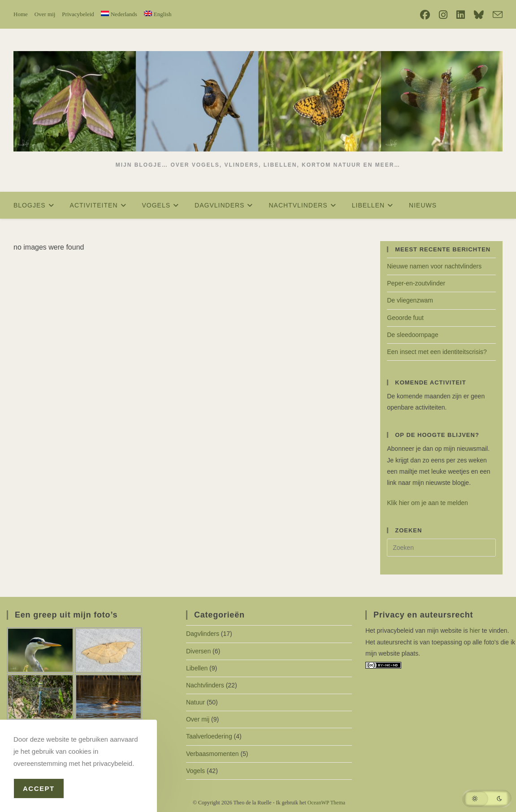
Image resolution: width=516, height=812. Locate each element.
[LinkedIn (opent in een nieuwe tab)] (461, 15)
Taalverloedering (209, 736)
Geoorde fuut (405, 318)
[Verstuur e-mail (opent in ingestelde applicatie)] (495, 15)
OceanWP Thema (326, 803)
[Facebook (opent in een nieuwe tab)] (425, 15)
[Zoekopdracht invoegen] (441, 548)
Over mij (45, 14)
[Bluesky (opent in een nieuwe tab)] (479, 15)
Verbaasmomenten (212, 754)
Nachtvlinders (205, 685)
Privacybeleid (78, 14)
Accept (39, 788)
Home (21, 14)
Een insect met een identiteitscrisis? (437, 352)
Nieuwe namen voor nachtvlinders (434, 266)
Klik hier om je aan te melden (427, 503)
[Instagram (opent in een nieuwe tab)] (443, 15)
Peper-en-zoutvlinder (416, 283)
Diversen (198, 651)
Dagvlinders (203, 634)
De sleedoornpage (412, 335)
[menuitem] (119, 14)
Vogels (195, 771)
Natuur (195, 702)
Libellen (197, 668)
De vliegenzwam (410, 300)
